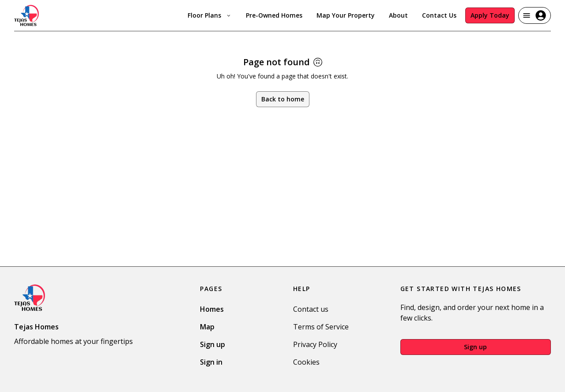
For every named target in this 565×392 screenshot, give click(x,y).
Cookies (306, 362)
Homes (212, 309)
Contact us (311, 309)
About (398, 15)
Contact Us (439, 15)
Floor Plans (210, 15)
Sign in (211, 362)
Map (207, 327)
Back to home (283, 99)
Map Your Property (346, 15)
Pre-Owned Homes (274, 15)
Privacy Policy (315, 344)
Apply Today (490, 15)
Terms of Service (321, 327)
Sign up (213, 344)
